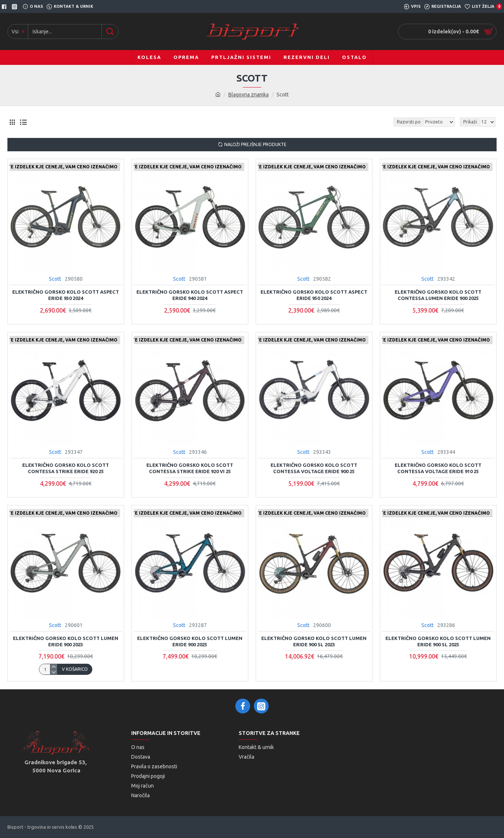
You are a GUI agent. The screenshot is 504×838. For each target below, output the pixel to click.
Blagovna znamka (248, 95)
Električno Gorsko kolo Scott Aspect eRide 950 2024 (314, 295)
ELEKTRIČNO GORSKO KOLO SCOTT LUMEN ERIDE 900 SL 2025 (438, 641)
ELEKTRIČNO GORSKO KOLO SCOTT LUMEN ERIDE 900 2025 (190, 641)
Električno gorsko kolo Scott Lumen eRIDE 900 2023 (66, 641)
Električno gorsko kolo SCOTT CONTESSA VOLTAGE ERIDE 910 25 (438, 468)
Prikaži (470, 122)
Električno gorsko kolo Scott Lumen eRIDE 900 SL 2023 (314, 641)
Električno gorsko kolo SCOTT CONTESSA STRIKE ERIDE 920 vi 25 (190, 468)
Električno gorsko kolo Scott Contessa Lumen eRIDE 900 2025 (438, 295)
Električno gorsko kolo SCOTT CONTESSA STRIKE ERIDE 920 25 (66, 468)
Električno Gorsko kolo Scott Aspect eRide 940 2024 (190, 295)
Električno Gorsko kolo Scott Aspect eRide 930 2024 (66, 295)
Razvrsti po (409, 122)
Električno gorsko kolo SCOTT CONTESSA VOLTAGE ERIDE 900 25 (314, 468)
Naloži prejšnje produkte (255, 144)
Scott (55, 279)
